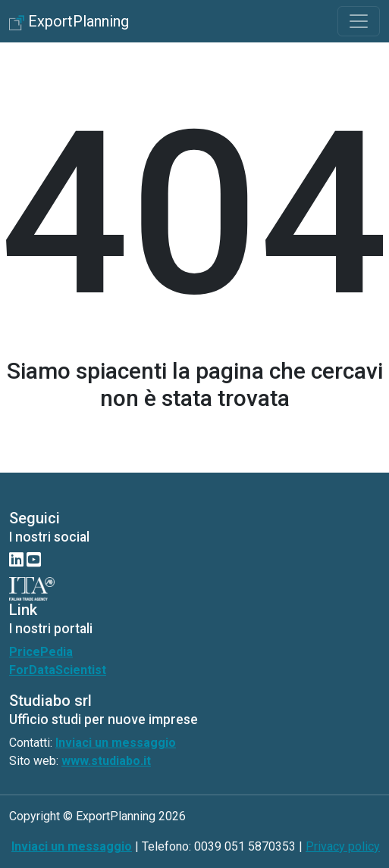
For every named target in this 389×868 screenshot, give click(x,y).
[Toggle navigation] (359, 21)
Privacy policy (343, 846)
